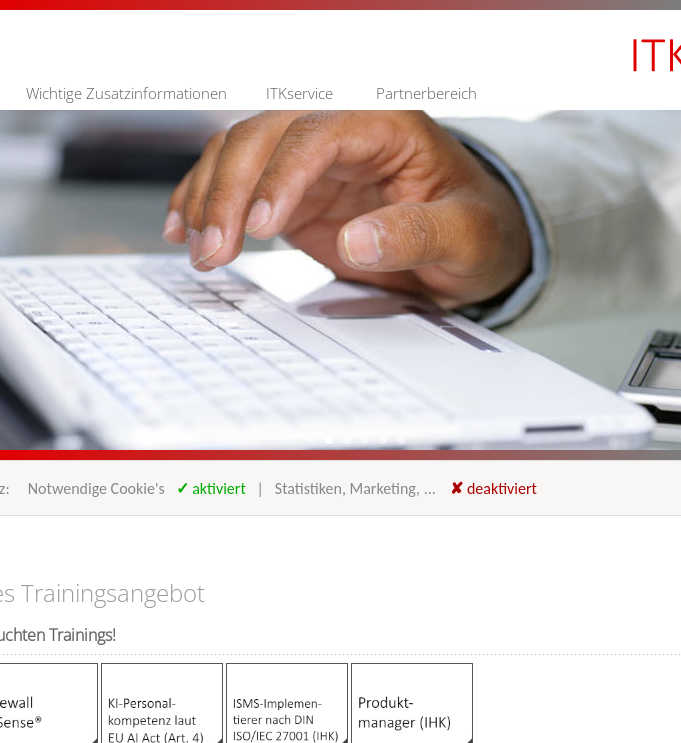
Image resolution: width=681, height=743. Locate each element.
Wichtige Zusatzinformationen (126, 93)
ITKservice (299, 93)
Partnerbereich (426, 93)
